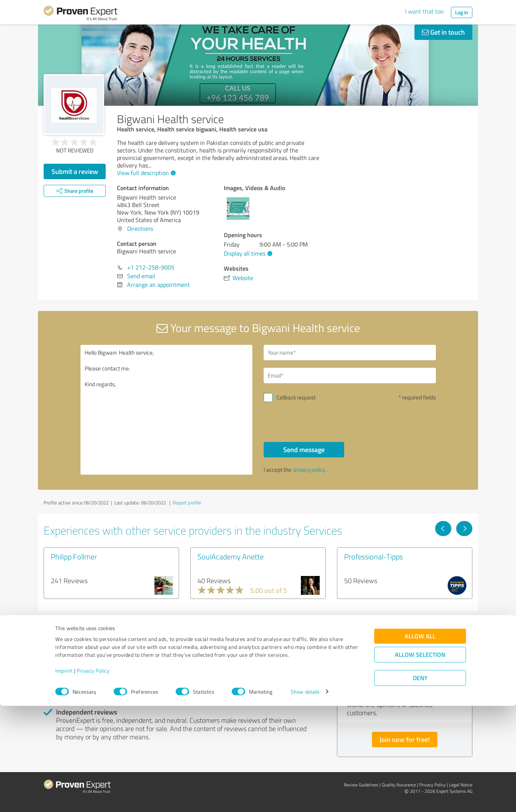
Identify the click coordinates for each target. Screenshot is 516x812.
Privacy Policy (93, 777)
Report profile (187, 503)
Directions (140, 229)
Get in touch (443, 32)
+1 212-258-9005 (151, 267)
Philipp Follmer (74, 556)
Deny (420, 784)
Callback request (296, 397)
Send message (304, 449)
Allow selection (420, 761)
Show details (305, 798)
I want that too (424, 11)
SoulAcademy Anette (231, 556)
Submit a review (75, 171)
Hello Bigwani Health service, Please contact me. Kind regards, (167, 410)
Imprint (64, 777)
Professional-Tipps (373, 556)
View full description (145, 173)
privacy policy (309, 470)
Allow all (420, 742)
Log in (462, 12)
